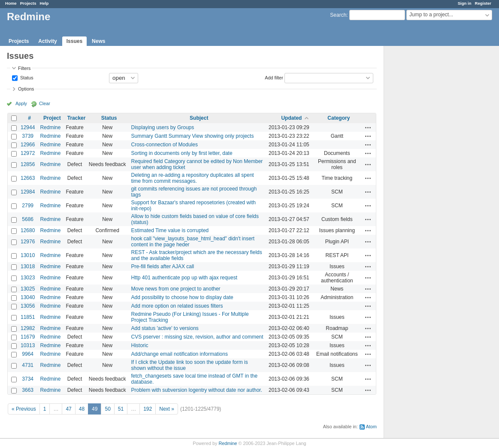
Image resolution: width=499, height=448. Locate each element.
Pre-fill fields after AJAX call (163, 266)
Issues (74, 41)
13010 (28, 255)
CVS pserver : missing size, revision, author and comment (197, 337)
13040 (28, 297)
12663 (28, 178)
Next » (167, 409)
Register (483, 3)
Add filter (274, 77)
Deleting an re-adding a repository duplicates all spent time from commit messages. (193, 178)
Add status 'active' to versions (165, 328)
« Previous (24, 409)
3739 (28, 136)
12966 (28, 145)
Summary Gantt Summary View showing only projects (193, 136)
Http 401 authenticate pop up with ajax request (184, 278)
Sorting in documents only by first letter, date (182, 153)
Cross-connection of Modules (165, 145)
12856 (28, 164)
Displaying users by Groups (163, 127)
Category (339, 118)
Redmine (50, 127)
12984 (28, 192)
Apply (21, 103)
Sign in (465, 3)
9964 (28, 354)
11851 (28, 317)
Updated (291, 118)
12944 (28, 127)
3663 (28, 390)
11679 (28, 337)
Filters (24, 68)
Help (44, 3)
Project (52, 118)
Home (11, 3)
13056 (28, 306)
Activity (47, 41)
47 (68, 409)
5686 (28, 219)
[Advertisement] (427, 181)
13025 (28, 289)
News (98, 41)
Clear (45, 103)
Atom (371, 427)
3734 (28, 379)
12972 (28, 153)
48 (82, 409)
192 (148, 409)
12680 (28, 230)
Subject (199, 118)
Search (338, 15)
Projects (28, 3)
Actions (368, 127)
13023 (28, 278)
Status (26, 77)
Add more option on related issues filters (177, 306)
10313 (28, 345)
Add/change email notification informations (180, 354)
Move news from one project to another (176, 289)
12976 (28, 242)
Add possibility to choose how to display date (182, 297)
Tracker (77, 118)
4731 (28, 365)
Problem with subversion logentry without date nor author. (197, 390)
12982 (28, 328)
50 (107, 409)
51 (121, 409)
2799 (28, 206)
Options (26, 89)
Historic (140, 345)
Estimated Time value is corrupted (170, 230)
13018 (28, 266)
